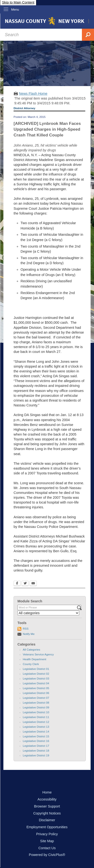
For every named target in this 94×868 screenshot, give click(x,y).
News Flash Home (33, 94)
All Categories (31, 650)
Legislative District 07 (36, 698)
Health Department (35, 659)
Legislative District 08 (36, 703)
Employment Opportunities (47, 827)
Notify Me (29, 634)
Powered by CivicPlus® (47, 855)
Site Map (47, 841)
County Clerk (31, 664)
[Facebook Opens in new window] (17, 584)
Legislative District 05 (36, 688)
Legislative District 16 (36, 741)
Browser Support (47, 806)
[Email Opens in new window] (33, 584)
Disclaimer (47, 820)
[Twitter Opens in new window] (25, 584)
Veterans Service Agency (38, 654)
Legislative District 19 (36, 755)
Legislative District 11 (36, 717)
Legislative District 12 (36, 722)
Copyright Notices (47, 813)
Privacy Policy (47, 834)
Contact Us (47, 848)
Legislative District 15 (36, 736)
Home (47, 792)
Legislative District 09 (36, 707)
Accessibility (47, 799)
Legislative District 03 (36, 679)
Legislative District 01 (36, 669)
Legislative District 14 (36, 732)
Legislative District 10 (36, 712)
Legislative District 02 (36, 674)
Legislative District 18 (36, 751)
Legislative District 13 (36, 727)
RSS (26, 629)
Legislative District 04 (36, 683)
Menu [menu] (15, 10)
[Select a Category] (48, 613)
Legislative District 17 (36, 746)
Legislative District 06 (36, 693)
